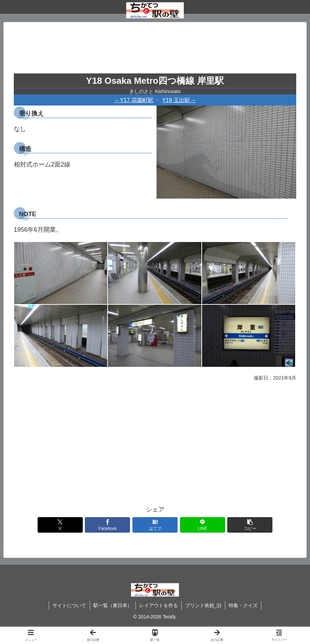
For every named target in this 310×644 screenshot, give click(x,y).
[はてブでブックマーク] (155, 525)
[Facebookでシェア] (107, 525)
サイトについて (69, 605)
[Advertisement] (155, 50)
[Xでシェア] (60, 525)
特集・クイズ (243, 605)
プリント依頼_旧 (203, 605)
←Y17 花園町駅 (134, 100)
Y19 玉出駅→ (179, 100)
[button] (250, 525)
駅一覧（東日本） (113, 605)
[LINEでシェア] (203, 525)
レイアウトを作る (159, 605)
